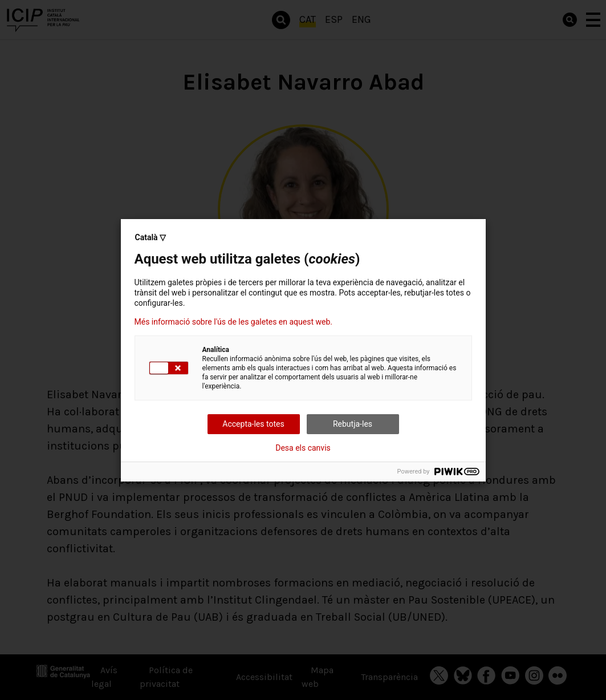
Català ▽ (151, 237)
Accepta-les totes (253, 424)
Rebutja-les (353, 424)
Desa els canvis (303, 448)
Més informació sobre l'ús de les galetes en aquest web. (233, 322)
